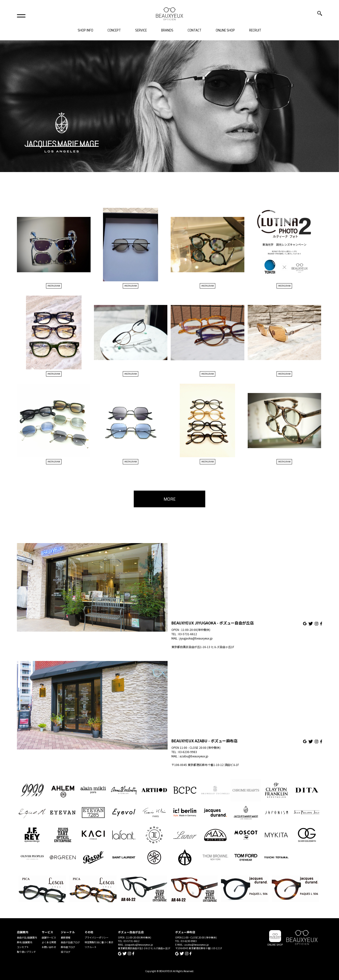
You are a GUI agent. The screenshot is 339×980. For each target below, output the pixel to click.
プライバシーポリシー (97, 937)
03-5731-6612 (188, 634)
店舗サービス (49, 937)
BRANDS (167, 30)
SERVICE (141, 30)
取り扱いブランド (26, 952)
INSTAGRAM (54, 286)
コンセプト (23, 947)
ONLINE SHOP (225, 30)
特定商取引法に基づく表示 (99, 942)
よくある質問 (49, 942)
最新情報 (66, 937)
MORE (170, 499)
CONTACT (195, 30)
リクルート (91, 947)
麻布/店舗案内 (25, 942)
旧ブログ (66, 952)
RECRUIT (255, 30)
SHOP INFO (85, 30)
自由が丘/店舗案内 (27, 937)
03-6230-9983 (188, 752)
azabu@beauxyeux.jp (194, 756)
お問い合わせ (49, 947)
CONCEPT (114, 30)
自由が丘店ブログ (70, 942)
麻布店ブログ (68, 947)
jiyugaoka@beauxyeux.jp (196, 638)
